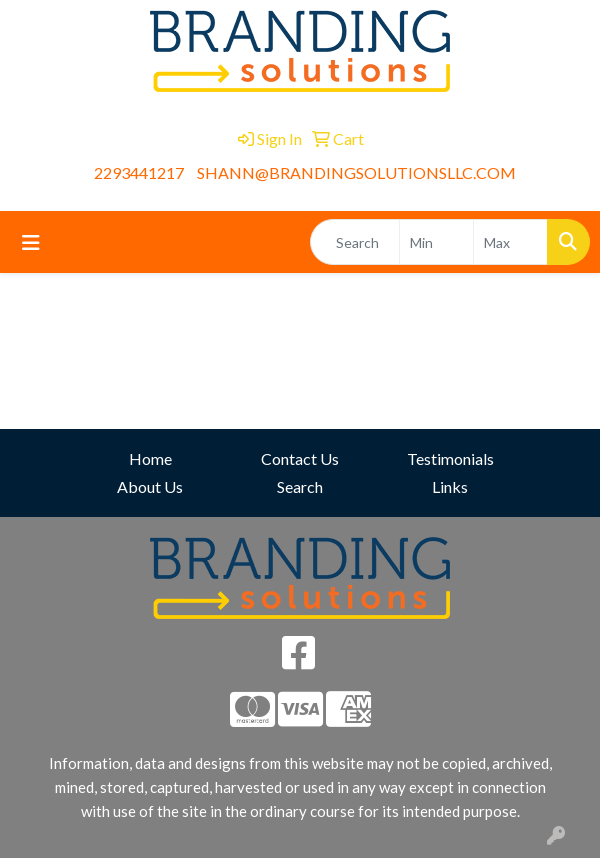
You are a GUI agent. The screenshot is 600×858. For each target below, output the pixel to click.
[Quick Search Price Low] (436, 242)
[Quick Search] (355, 242)
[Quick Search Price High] (510, 242)
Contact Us (300, 458)
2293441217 (139, 172)
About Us (150, 486)
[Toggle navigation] (31, 242)
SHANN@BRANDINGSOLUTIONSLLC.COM (356, 172)
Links (450, 486)
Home (150, 458)
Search (300, 486)
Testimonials (450, 458)
